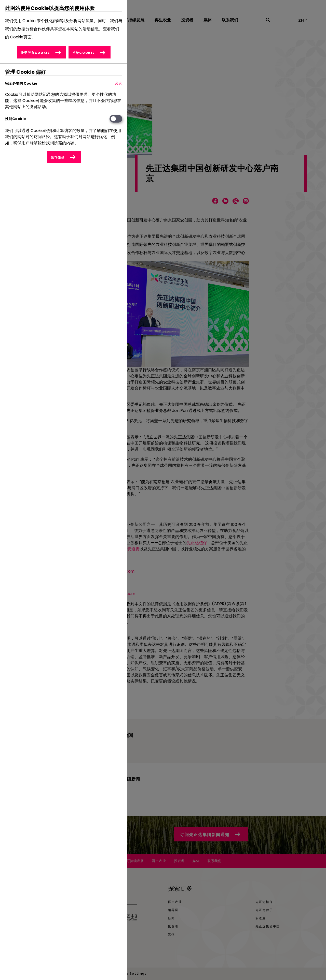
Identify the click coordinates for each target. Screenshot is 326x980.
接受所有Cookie (35, 53)
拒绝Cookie (83, 53)
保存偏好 (58, 158)
